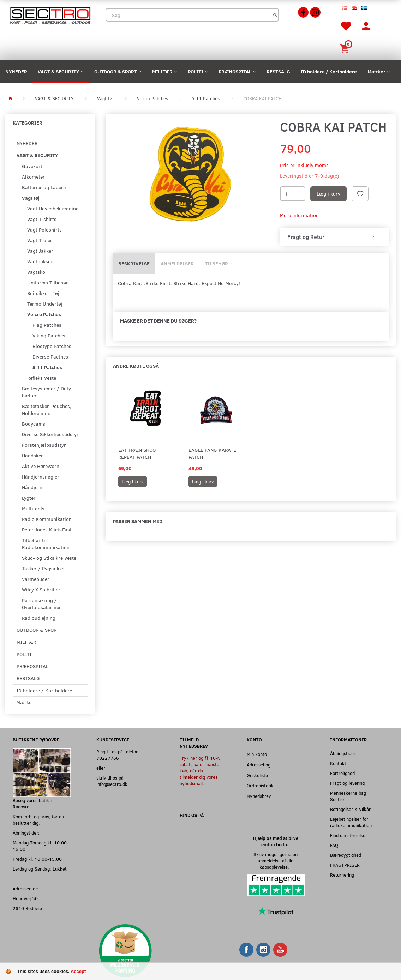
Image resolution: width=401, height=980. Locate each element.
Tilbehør (216, 263)
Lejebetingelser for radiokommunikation (351, 822)
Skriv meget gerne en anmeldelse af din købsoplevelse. (276, 861)
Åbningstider (343, 753)
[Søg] (275, 15)
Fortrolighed (342, 773)
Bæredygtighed (346, 855)
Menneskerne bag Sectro (348, 796)
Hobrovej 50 (25, 898)
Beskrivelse (134, 263)
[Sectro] (50, 15)
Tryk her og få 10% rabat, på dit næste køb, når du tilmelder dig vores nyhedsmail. (200, 771)
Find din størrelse (348, 835)
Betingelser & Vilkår (350, 809)
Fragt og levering (347, 783)
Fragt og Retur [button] (306, 237)
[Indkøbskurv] (346, 48)
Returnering (342, 875)
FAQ (334, 845)
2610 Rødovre (27, 908)
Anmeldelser (177, 263)
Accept (78, 971)
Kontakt (338, 763)
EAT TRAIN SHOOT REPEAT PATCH (138, 453)
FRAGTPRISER (345, 865)
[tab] (334, 237)
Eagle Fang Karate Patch (212, 453)
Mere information (299, 215)
